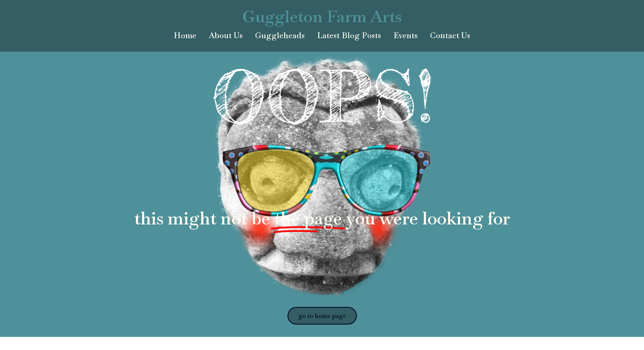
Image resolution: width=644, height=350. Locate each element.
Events (406, 35)
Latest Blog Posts (349, 35)
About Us (226, 35)
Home (185, 35)
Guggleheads (280, 35)
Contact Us (450, 35)
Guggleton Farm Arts (322, 16)
